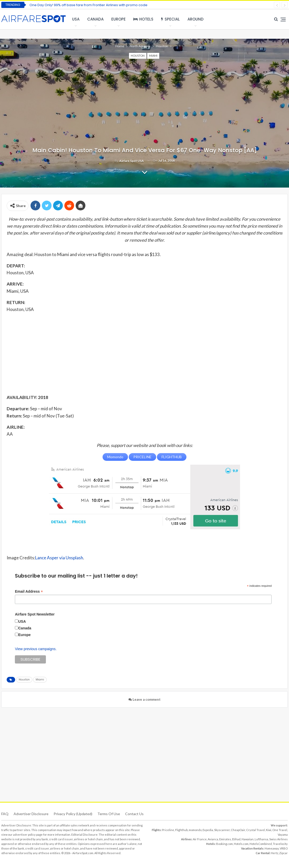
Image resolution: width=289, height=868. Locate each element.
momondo (195, 830)
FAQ (5, 813)
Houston (138, 56)
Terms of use (109, 813)
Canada (95, 19)
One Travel (280, 830)
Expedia (208, 830)
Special (170, 19)
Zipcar (283, 853)
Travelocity (280, 843)
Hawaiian (248, 839)
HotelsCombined (261, 843)
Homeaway (272, 848)
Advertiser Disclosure (31, 813)
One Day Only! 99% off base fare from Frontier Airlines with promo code (88, 5)
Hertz (275, 853)
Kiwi (269, 830)
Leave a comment (144, 699)
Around (196, 19)
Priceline (168, 830)
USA (76, 19)
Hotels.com (241, 843)
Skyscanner (222, 830)
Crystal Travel (256, 830)
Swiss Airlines (278, 839)
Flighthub (181, 830)
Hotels (143, 19)
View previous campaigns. (36, 649)
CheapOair (238, 830)
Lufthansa (261, 839)
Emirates (225, 839)
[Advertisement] (144, 353)
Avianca (213, 839)
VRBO (284, 848)
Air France (200, 839)
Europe (118, 19)
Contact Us (134, 813)
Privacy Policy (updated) (73, 813)
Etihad (236, 839)
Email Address (29, 591)
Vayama (283, 834)
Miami (153, 56)
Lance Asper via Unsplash (59, 557)
